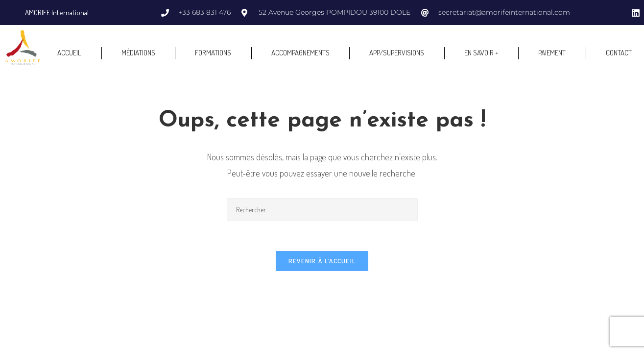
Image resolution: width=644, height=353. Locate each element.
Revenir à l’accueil (322, 261)
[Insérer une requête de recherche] (322, 210)
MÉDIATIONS (138, 53)
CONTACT (619, 53)
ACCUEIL (69, 53)
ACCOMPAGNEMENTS (300, 53)
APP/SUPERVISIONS (397, 53)
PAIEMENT (552, 53)
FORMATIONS (213, 53)
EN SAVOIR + (481, 53)
